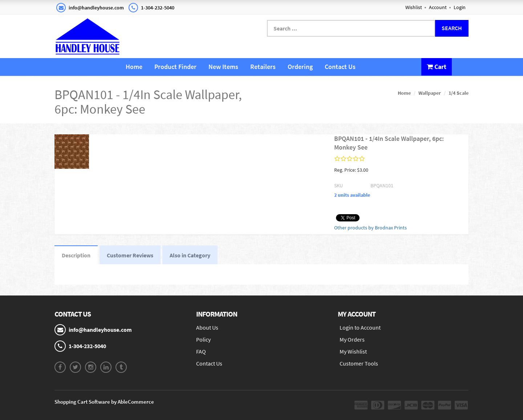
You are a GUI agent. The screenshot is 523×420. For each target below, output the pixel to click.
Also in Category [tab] (190, 255)
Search (452, 28)
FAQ (201, 351)
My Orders (352, 339)
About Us (207, 327)
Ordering (300, 67)
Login (460, 7)
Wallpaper (430, 93)
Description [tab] (76, 255)
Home (134, 67)
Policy (203, 339)
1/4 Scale (459, 93)
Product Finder (175, 67)
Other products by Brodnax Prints (370, 228)
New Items (223, 67)
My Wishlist (353, 351)
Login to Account (360, 327)
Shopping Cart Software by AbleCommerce (104, 402)
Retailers (263, 67)
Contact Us (340, 67)
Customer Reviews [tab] (130, 255)
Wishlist (414, 7)
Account (438, 7)
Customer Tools (359, 363)
